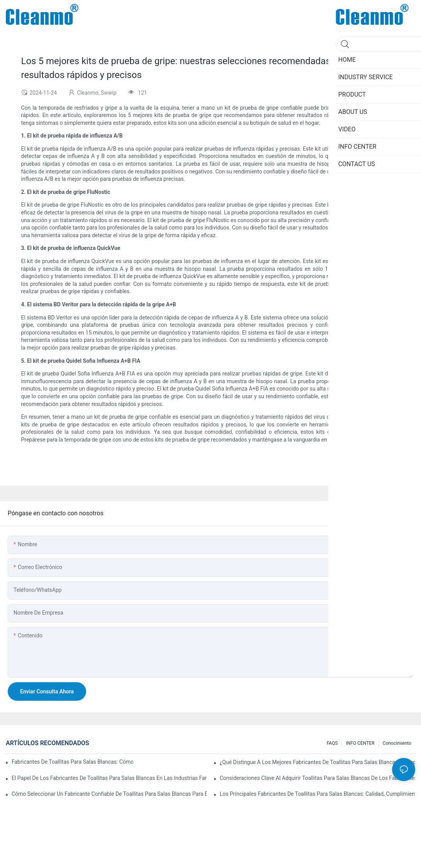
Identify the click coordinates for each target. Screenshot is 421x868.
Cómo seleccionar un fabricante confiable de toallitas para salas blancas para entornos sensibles (109, 794)
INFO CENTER (360, 743)
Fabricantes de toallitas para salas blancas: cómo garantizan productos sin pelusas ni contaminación (72, 762)
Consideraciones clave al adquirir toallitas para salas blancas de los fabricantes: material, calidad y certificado (317, 778)
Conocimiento (397, 743)
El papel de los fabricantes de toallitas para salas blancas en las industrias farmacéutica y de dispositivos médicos (109, 778)
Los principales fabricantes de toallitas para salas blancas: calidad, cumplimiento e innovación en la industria (317, 794)
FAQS (332, 743)
